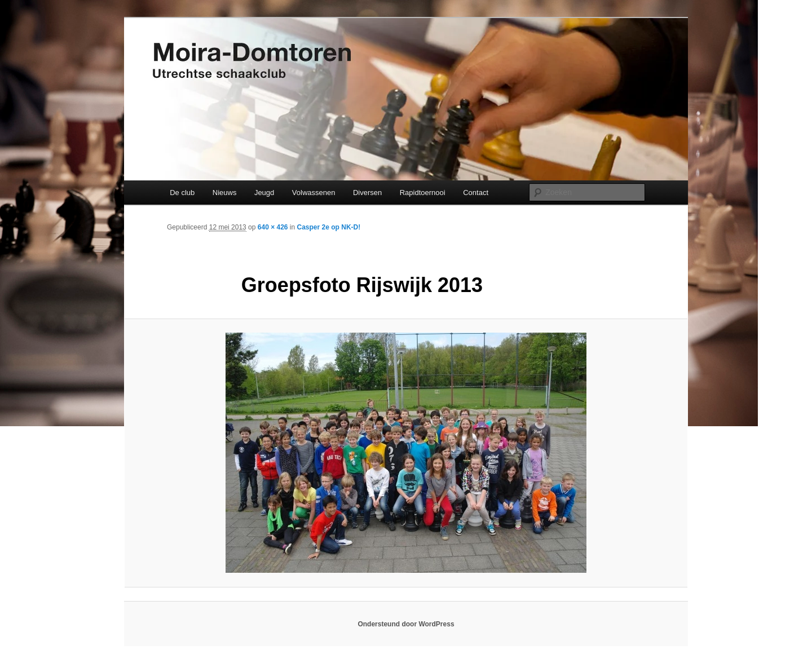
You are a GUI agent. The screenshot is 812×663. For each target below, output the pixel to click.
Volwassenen (314, 193)
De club (182, 193)
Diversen (367, 193)
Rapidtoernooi (423, 193)
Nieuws (225, 193)
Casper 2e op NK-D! (329, 227)
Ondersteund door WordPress (406, 624)
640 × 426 (273, 227)
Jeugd (264, 193)
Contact (476, 193)
